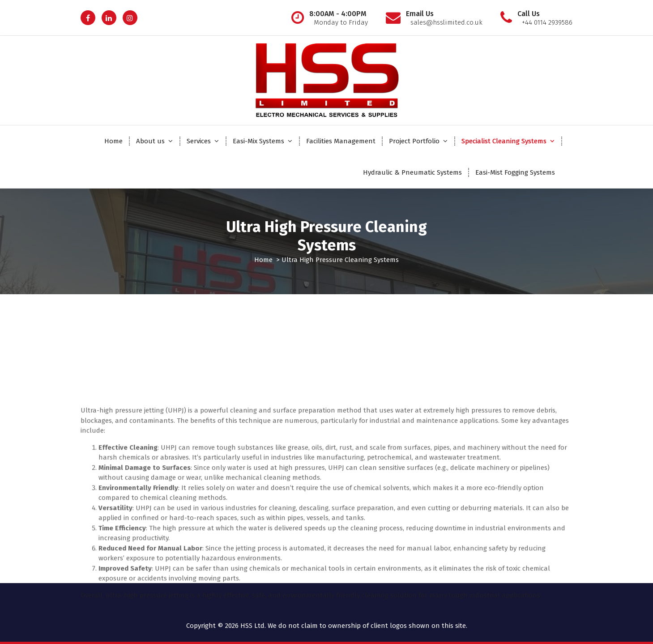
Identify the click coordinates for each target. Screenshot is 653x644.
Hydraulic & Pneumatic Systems (412, 172)
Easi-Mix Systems (258, 141)
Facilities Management (341, 141)
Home (113, 141)
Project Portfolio (414, 141)
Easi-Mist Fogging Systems (515, 172)
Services (199, 141)
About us (150, 141)
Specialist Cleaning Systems (504, 141)
